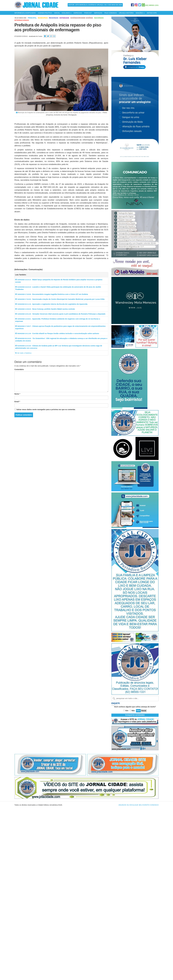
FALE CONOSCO (111, 13)
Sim (127, 711)
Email (17, 402)
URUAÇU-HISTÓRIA (126, 13)
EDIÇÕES (140, 13)
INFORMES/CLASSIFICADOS (25, 13)
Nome (17, 394)
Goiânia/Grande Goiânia (82, 18)
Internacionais (22, 20)
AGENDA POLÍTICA (45, 13)
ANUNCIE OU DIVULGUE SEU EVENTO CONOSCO (139, 805)
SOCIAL (57, 13)
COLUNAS (67, 13)
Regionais (54, 18)
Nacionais (99, 18)
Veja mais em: (20, 18)
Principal (32, 18)
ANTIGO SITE (152, 13)
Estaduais (64, 18)
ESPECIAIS (78, 13)
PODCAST (88, 13)
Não (133, 711)
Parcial (144, 711)
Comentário (19, 369)
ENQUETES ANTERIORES (135, 715)
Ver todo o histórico (23, 353)
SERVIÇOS (98, 13)
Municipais (43, 18)
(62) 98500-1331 (152, 5)
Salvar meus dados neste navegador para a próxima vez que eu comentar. (46, 409)
